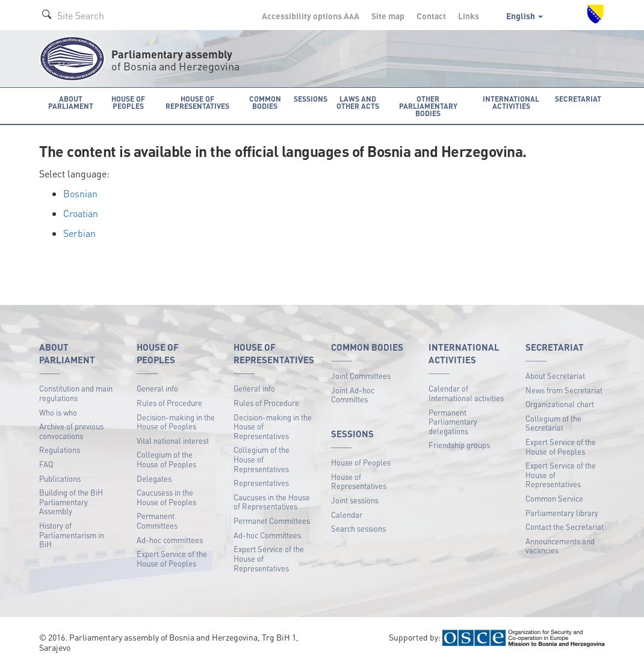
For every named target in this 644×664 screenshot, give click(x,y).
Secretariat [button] (579, 98)
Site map (388, 16)
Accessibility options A (311, 16)
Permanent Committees (157, 521)
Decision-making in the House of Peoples (176, 421)
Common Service (554, 498)
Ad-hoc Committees (267, 534)
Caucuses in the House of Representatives (272, 501)
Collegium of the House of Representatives (262, 459)
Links (469, 16)
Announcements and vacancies (560, 545)
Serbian (79, 232)
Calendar (347, 514)
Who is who (58, 412)
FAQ (46, 464)
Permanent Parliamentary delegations (453, 421)
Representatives (261, 483)
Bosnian (80, 193)
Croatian (81, 213)
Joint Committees (361, 375)
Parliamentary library (562, 512)
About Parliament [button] (70, 102)
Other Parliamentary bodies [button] (429, 106)
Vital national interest (173, 440)
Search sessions (358, 528)
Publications (60, 478)
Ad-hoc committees (170, 539)
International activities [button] (513, 102)
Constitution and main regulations (76, 393)
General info (157, 388)
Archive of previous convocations (71, 431)
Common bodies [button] (265, 102)
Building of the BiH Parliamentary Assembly (71, 502)
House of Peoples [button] (128, 102)
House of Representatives (359, 481)
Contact (431, 16)
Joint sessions (355, 500)
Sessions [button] (311, 98)
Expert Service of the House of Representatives (269, 558)
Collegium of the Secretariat (553, 423)
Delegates (154, 478)
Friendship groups (459, 445)
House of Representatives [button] (198, 102)
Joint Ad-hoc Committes (353, 394)
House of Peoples (361, 462)
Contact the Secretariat (565, 527)
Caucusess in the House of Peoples (166, 497)
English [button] (525, 16)
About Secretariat (555, 375)
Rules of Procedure (169, 403)
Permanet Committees (272, 521)
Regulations (60, 450)
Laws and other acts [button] (358, 102)
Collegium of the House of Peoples (166, 459)
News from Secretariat (564, 389)
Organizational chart (560, 404)
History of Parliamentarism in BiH (72, 535)
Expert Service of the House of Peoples (172, 558)
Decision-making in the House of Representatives (273, 426)
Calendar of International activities (466, 393)
